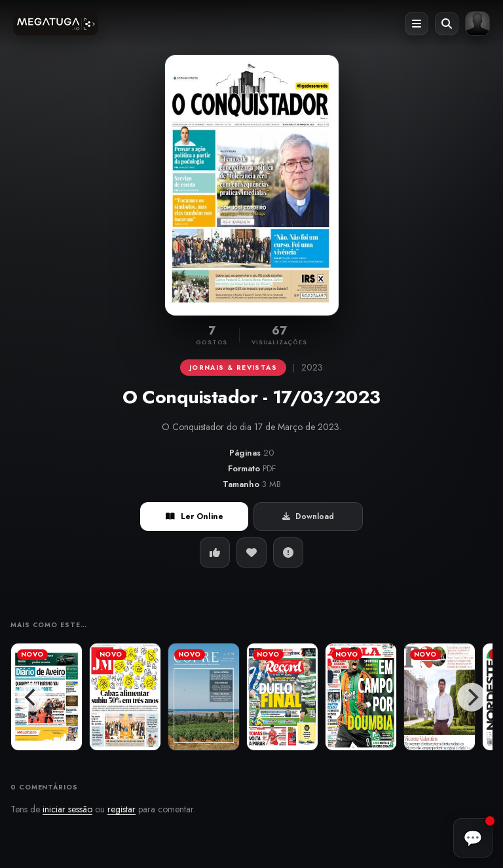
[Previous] (31, 697)
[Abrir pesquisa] (447, 24)
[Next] (472, 697)
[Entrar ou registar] (477, 24)
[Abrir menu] (417, 24)
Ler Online (195, 516)
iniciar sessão (67, 809)
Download (308, 516)
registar (121, 809)
